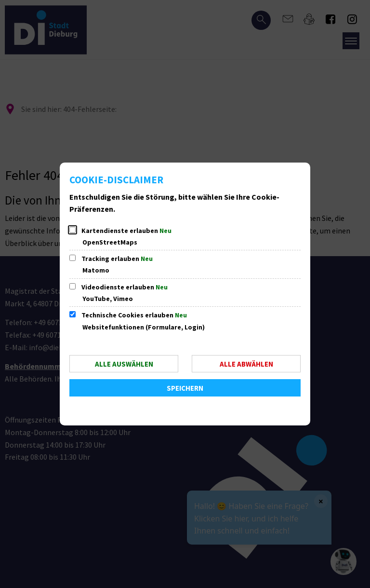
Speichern (185, 388)
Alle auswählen (124, 364)
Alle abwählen (246, 364)
